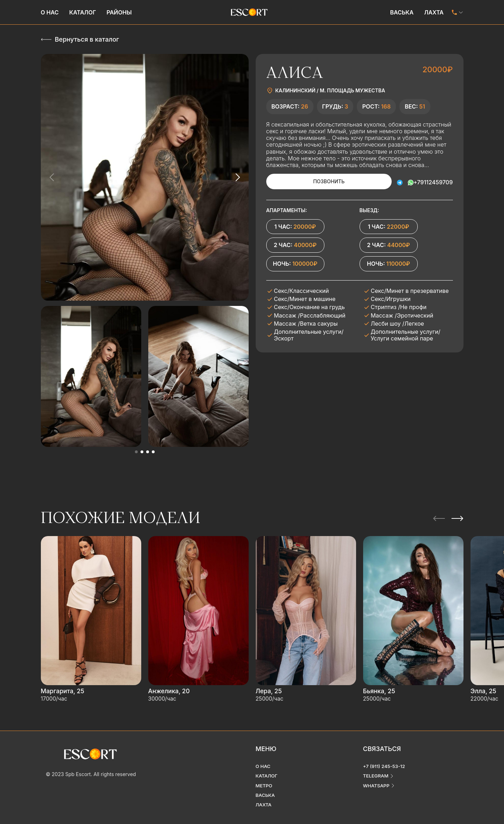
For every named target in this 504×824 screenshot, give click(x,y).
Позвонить (319, 181)
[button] (136, 452)
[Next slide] (237, 177)
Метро (265, 779)
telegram (377, 770)
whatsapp (377, 779)
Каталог (83, 12)
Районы (119, 12)
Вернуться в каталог (87, 39)
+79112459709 (433, 182)
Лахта (434, 12)
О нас (50, 12)
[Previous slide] (52, 177)
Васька (402, 12)
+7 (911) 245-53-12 (385, 760)
